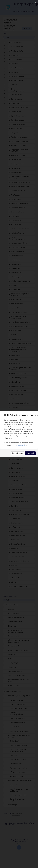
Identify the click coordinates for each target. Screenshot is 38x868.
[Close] (35, 3)
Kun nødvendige (18, 453)
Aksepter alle (30, 453)
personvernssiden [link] (20, 445)
